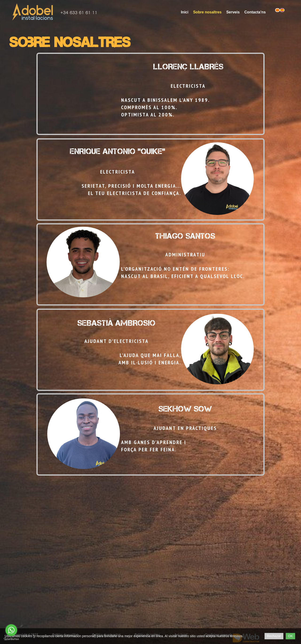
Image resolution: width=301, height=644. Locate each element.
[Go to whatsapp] (11, 630)
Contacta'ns (255, 12)
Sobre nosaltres (207, 12)
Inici (185, 12)
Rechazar (274, 636)
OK (290, 636)
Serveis (233, 12)
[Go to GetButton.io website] (11, 639)
